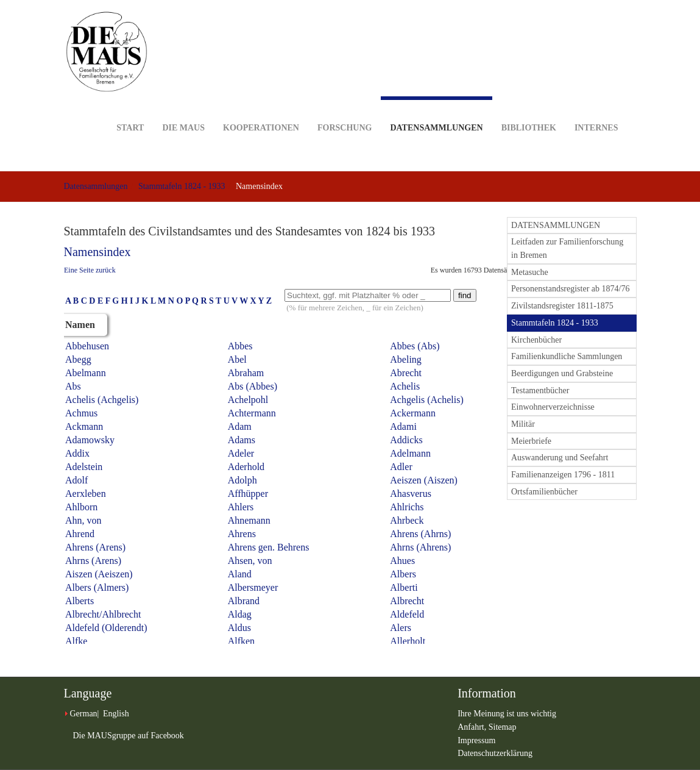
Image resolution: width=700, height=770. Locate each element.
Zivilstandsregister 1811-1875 (562, 306)
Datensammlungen (436, 114)
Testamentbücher (540, 390)
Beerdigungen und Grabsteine (562, 373)
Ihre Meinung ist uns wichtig (507, 714)
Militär (523, 424)
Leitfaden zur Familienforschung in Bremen (567, 248)
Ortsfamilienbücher (544, 492)
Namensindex (97, 252)
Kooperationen (261, 109)
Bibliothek (529, 109)
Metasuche (530, 272)
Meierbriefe (531, 441)
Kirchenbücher (536, 340)
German (84, 714)
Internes (596, 109)
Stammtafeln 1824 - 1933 (182, 186)
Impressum (476, 740)
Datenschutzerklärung (495, 753)
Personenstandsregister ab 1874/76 (570, 289)
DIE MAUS (183, 109)
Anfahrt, (473, 727)
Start (130, 109)
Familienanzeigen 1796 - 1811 (563, 475)
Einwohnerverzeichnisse (553, 407)
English (116, 714)
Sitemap (503, 727)
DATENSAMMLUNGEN (556, 225)
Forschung (345, 109)
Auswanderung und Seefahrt (560, 458)
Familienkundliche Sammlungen (567, 356)
